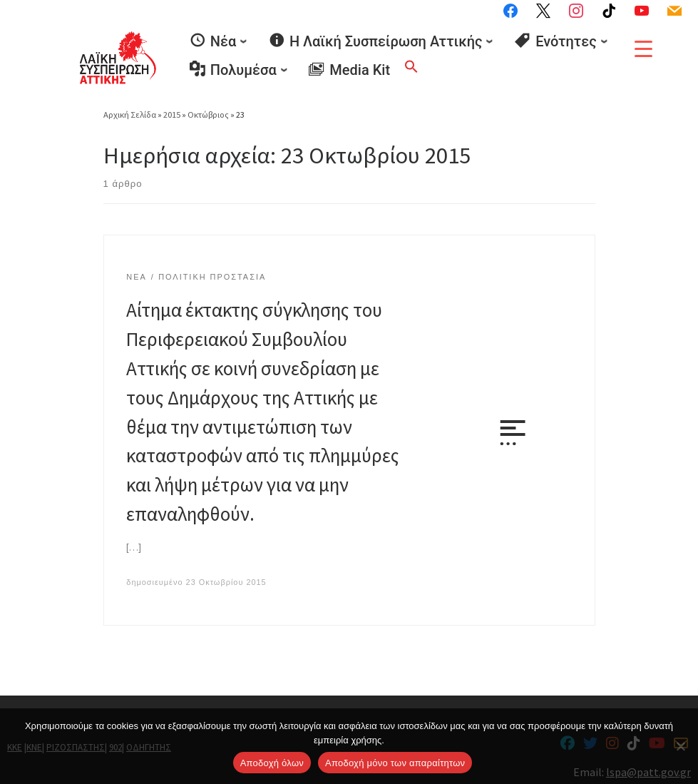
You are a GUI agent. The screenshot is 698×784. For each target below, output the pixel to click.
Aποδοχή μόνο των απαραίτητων (395, 763)
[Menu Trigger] (643, 49)
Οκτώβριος (208, 112)
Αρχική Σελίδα (130, 112)
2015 (172, 112)
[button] (411, 64)
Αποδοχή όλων (272, 763)
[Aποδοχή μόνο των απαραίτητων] (680, 746)
